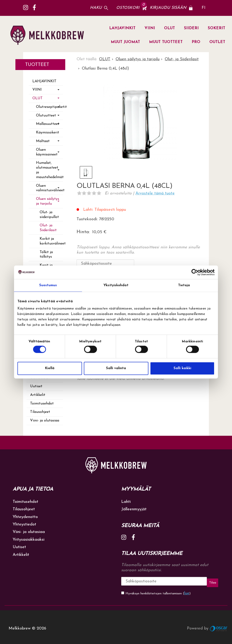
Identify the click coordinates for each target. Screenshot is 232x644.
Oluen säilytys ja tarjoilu (48, 201)
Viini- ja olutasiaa (45, 421)
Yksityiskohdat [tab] (116, 285)
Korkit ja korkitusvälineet (51, 241)
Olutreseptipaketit (50, 107)
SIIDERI (191, 28)
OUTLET (217, 42)
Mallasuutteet (48, 124)
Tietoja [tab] (184, 285)
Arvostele (155, 193)
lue (187, 590)
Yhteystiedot (24, 524)
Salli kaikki (182, 368)
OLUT (169, 28)
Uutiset (36, 386)
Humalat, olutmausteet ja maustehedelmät (50, 170)
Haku (96, 8)
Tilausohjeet (40, 412)
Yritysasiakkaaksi (29, 540)
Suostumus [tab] (48, 285)
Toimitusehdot (42, 404)
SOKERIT (216, 28)
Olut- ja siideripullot (49, 215)
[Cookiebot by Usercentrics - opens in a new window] (195, 272)
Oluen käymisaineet (47, 152)
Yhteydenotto (25, 517)
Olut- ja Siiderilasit (48, 228)
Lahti (126, 502)
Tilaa (196, 581)
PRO (196, 42)
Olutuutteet (46, 116)
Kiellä (50, 368)
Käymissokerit (48, 133)
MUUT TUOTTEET (166, 42)
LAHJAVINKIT (122, 28)
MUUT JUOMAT (125, 42)
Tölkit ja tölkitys (46, 255)
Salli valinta (116, 368)
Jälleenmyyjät (134, 509)
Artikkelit (38, 395)
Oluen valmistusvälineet (50, 188)
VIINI (150, 28)
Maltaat (43, 141)
